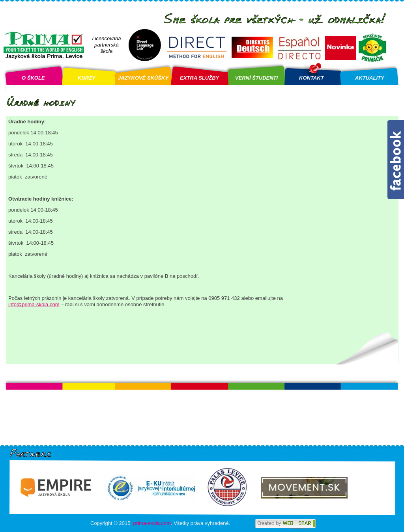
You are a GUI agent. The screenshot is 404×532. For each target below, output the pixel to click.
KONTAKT (311, 78)
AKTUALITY (370, 78)
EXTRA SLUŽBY (199, 78)
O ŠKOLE (33, 78)
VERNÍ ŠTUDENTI (256, 78)
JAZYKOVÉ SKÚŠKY (143, 78)
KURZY (87, 78)
